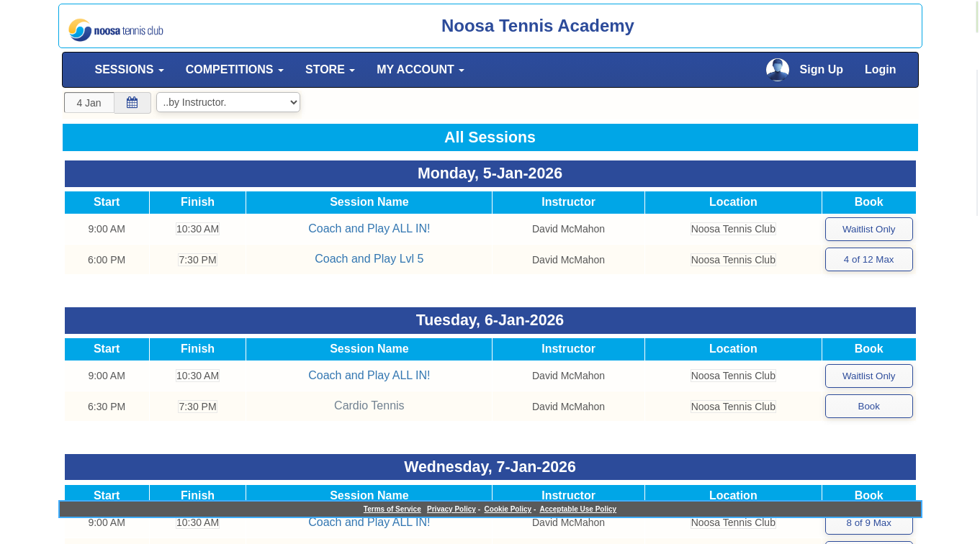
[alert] (977, 17)
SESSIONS (130, 69)
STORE (330, 69)
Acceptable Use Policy (578, 509)
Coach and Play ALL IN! (368, 228)
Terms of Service (392, 509)
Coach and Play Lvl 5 (368, 257)
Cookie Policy (508, 509)
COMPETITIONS (235, 69)
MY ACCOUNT (421, 69)
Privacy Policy (451, 509)
